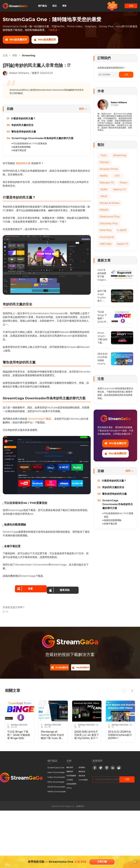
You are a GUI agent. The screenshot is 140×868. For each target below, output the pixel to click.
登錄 (131, 6)
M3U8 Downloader (56, 786)
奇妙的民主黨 (23, 163)
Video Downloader (56, 776)
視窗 (23, 587)
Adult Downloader (56, 772)
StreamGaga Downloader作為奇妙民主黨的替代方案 (43, 138)
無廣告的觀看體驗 (22, 147)
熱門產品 (43, 6)
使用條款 (82, 766)
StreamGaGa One (56, 767)
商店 (55, 6)
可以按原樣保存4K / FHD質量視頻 (30, 144)
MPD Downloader (56, 781)
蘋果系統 (61, 587)
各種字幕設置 (20, 150)
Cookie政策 (83, 779)
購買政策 (82, 771)
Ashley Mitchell (19, 724)
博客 (64, 6)
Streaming (29, 56)
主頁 (5, 56)
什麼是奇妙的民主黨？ (23, 119)
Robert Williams (19, 73)
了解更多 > (54, 30)
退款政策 (82, 775)
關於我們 (70, 766)
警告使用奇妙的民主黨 (24, 132)
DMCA (69, 787)
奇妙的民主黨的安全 (22, 125)
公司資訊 (70, 779)
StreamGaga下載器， (41, 419)
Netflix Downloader (57, 791)
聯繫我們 (70, 771)
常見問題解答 (71, 775)
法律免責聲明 (71, 783)
